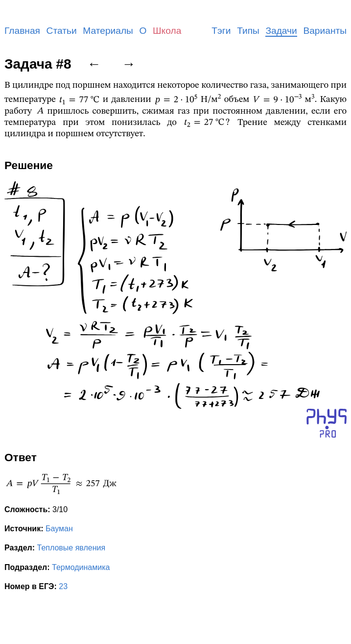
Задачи (281, 31)
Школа (167, 31)
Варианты (325, 31)
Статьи (62, 31)
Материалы (108, 31)
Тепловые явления (71, 548)
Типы (248, 31)
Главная (22, 31)
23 (63, 586)
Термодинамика (81, 567)
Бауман (59, 529)
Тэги (221, 31)
